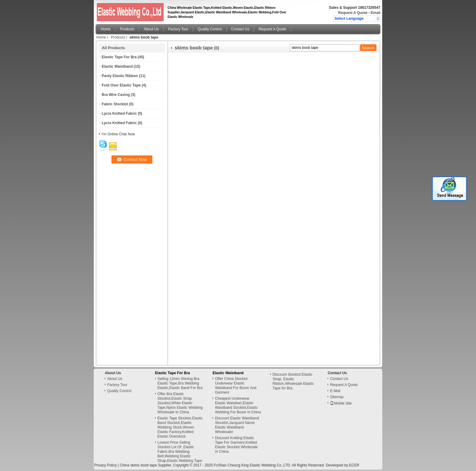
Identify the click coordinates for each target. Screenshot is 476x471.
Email (376, 13)
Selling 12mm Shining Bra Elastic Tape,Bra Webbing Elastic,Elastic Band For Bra (180, 383)
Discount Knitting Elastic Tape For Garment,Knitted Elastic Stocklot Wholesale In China (236, 445)
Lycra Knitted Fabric (119, 114)
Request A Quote (353, 13)
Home (106, 29)
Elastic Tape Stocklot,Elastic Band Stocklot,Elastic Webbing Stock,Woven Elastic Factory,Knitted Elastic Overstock (180, 427)
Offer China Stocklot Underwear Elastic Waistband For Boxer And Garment (236, 386)
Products (127, 29)
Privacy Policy (105, 465)
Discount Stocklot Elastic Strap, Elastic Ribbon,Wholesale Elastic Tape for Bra (293, 381)
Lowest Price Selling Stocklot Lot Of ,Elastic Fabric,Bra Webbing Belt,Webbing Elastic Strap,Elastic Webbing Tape (180, 452)
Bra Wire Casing (116, 95)
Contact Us (240, 29)
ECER (354, 465)
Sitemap (337, 397)
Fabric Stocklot (115, 104)
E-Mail (335, 391)
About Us (151, 29)
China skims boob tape (138, 465)
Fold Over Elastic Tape (121, 85)
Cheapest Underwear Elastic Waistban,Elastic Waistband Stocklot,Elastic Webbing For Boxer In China (238, 405)
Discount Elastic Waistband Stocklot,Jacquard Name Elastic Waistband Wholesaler (237, 425)
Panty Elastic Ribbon (120, 76)
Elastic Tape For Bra (119, 57)
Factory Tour (178, 29)
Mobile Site (341, 403)
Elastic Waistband (117, 66)
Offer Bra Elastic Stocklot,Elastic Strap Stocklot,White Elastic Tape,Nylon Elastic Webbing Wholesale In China (180, 403)
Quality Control (210, 29)
